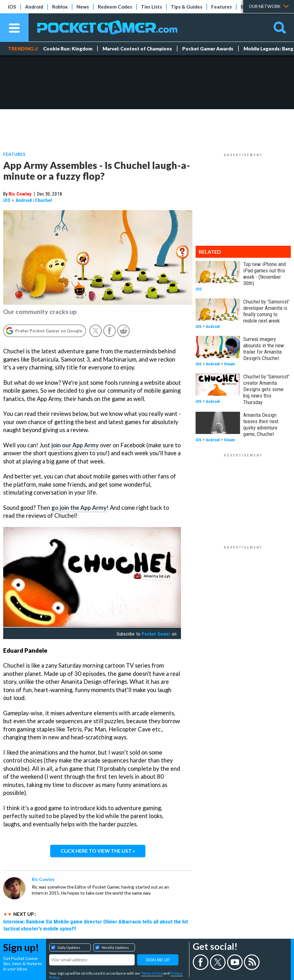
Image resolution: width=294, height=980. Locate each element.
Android (34, 7)
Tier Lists (151, 7)
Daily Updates (69, 947)
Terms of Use (152, 973)
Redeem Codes (115, 7)
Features (221, 7)
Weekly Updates (115, 947)
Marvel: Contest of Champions (137, 49)
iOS (12, 7)
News (83, 7)
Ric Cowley (20, 194)
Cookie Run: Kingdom (68, 49)
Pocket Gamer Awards (208, 49)
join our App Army (75, 445)
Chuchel (43, 200)
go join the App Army (79, 508)
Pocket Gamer (156, 634)
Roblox (60, 7)
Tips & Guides (187, 7)
